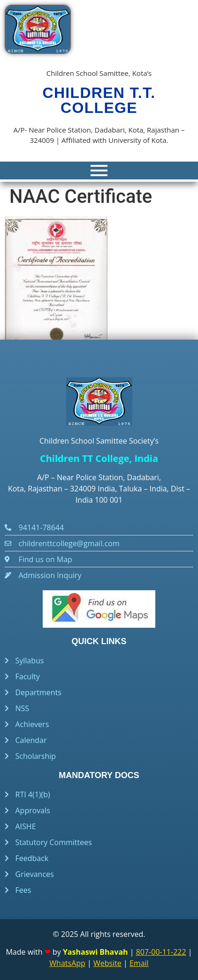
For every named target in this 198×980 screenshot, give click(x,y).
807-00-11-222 (161, 952)
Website (107, 963)
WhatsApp (67, 963)
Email (139, 963)
